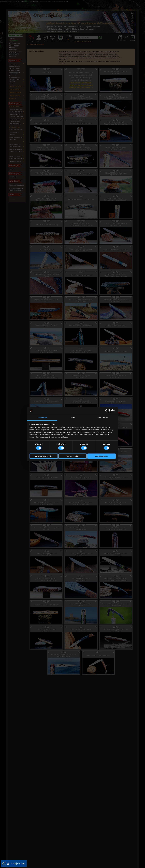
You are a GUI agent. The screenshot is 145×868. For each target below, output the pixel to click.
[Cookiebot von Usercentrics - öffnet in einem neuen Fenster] (107, 411)
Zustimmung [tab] (42, 418)
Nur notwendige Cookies (44, 456)
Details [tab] (72, 418)
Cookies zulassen (101, 456)
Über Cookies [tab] (103, 418)
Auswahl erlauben (72, 456)
